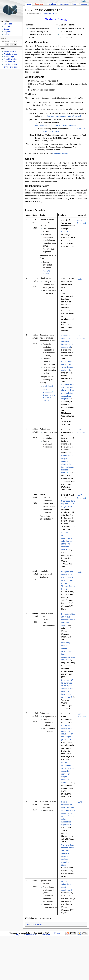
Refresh (84, 4)
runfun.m (56, 154)
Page (29, 4)
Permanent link (9, 62)
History (75, 4)
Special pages (9, 57)
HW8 (79, 802)
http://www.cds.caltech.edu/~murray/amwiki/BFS (56, 125)
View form (52, 4)
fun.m (64, 154)
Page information (10, 64)
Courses (39, 924)
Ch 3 (44, 132)
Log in (84, 1)
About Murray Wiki (30, 935)
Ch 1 (78, 129)
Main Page (8, 24)
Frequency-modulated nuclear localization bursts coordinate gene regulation (68, 651)
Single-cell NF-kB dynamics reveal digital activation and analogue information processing (67, 689)
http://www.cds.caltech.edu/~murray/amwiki (61, 116)
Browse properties (11, 67)
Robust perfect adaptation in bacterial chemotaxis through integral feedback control (68, 464)
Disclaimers (46, 935)
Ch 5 (51, 132)
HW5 (79, 495)
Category (30, 924)
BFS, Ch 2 (66, 232)
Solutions (81, 223)
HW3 (79, 336)
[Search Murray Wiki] (11, 42)
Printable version (10, 59)
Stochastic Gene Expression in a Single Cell (68, 504)
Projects (7, 34)
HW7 (79, 714)
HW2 (79, 279)
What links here (10, 51)
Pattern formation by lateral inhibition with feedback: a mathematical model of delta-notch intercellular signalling (68, 813)
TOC (71, 129)
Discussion (39, 4)
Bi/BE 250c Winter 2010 (48, 14)
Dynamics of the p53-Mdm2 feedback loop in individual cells (68, 620)
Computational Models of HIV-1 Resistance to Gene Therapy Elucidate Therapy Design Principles (68, 580)
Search (3, 38)
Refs (57, 132)
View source (64, 4)
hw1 (79, 220)
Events (6, 29)
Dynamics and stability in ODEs (49, 398)
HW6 (79, 572)
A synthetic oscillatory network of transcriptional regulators (67, 341)
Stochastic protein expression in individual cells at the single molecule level (67, 541)
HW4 (79, 430)
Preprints (7, 32)
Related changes (10, 54)
